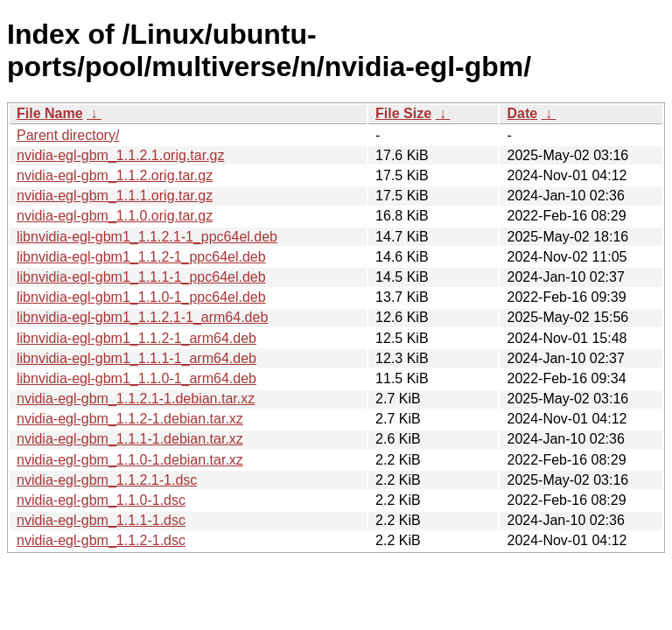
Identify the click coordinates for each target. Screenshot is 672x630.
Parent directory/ (68, 135)
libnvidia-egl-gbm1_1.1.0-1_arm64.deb (136, 378)
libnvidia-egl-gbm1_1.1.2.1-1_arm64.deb (142, 317)
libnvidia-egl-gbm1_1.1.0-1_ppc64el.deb (141, 297)
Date (522, 113)
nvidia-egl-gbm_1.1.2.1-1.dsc (107, 480)
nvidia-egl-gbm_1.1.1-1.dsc (101, 520)
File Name (50, 113)
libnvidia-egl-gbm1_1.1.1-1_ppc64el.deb (141, 277)
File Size (403, 113)
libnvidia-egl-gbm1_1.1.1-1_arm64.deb (136, 358)
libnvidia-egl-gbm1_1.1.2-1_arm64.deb (136, 338)
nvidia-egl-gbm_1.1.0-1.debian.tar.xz (130, 460)
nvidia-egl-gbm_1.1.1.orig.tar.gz (115, 196)
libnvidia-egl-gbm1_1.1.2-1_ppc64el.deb (141, 257)
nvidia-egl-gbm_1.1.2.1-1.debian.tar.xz (136, 399)
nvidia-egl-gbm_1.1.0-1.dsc (101, 500)
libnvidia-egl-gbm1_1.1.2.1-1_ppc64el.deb (147, 237)
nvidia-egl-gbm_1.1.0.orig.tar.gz (115, 216)
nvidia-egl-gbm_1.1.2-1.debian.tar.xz (130, 419)
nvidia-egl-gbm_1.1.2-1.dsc (101, 540)
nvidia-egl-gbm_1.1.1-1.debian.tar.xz (130, 439)
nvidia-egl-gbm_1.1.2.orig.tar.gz (115, 175)
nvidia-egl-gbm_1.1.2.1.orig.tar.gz (120, 155)
